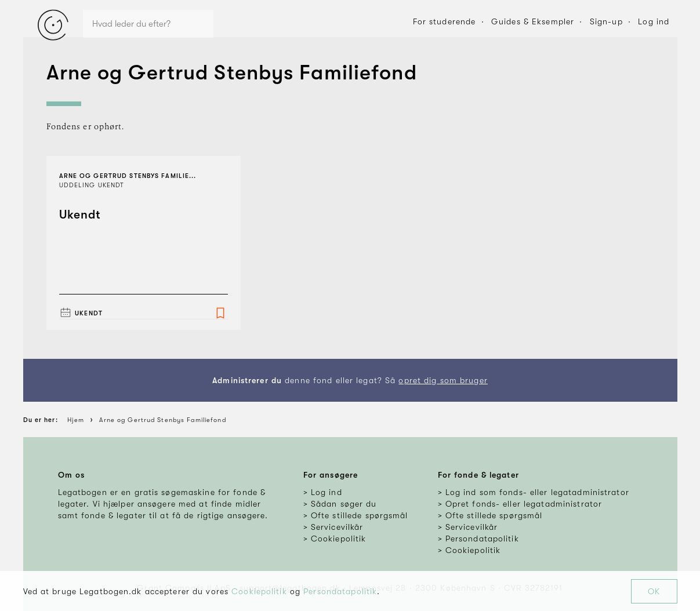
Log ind (654, 21)
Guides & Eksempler (533, 21)
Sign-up (606, 21)
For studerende (445, 21)
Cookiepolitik (259, 591)
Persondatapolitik (340, 591)
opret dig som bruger (443, 380)
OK (654, 591)
